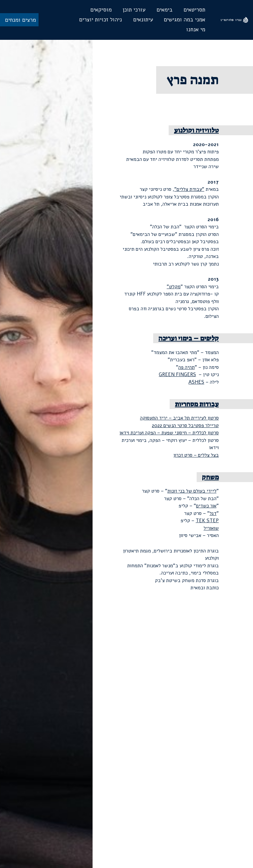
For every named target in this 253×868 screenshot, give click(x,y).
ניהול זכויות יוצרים (100, 20)
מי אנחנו (196, 29)
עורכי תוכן (134, 10)
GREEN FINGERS (177, 374)
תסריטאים (194, 10)
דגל (213, 513)
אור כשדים (206, 506)
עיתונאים (143, 20)
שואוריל (211, 528)
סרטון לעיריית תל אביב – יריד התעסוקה (179, 418)
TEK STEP (207, 521)
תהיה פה (186, 367)
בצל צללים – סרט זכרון (196, 455)
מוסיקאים (101, 10)
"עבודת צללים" (189, 189)
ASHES (196, 382)
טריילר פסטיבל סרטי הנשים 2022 (185, 425)
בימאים (165, 10)
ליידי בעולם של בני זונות (192, 491)
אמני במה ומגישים (184, 20)
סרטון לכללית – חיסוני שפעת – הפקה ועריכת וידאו (169, 433)
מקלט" (174, 287)
